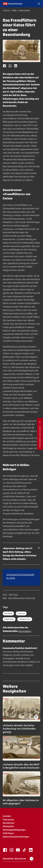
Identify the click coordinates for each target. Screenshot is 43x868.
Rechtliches (9, 823)
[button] (39, 4)
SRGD (14, 11)
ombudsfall (9, 619)
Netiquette (8, 826)
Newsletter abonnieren (18, 859)
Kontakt (7, 816)
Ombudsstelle (24, 11)
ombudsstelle (25, 619)
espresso (21, 613)
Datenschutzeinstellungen (16, 837)
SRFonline (8, 613)
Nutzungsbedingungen (14, 830)
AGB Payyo (8, 833)
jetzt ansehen (25, 631)
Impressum (8, 819)
